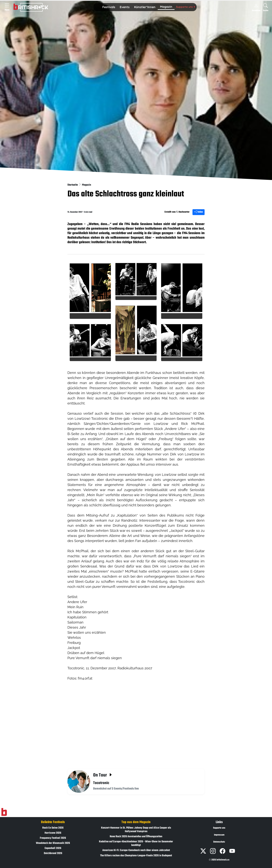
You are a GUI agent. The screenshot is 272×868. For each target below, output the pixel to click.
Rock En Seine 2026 (53, 828)
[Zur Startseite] (4, 812)
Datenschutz (219, 842)
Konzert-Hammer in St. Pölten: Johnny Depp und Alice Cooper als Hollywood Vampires (136, 830)
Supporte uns (186, 7)
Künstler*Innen (145, 7)
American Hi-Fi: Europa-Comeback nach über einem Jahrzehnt (136, 850)
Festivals (109, 7)
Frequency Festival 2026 (53, 838)
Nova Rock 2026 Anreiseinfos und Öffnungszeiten (136, 837)
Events (125, 7)
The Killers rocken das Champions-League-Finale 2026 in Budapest (136, 856)
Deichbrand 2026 (53, 853)
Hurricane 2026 (53, 833)
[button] (109, 7)
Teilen (199, 212)
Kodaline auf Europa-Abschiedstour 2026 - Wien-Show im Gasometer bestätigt (136, 843)
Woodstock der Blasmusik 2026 (53, 843)
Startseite (73, 185)
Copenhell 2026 (53, 848)
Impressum (219, 835)
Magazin (166, 7)
